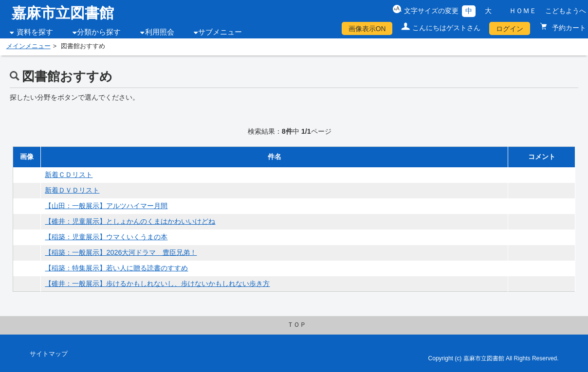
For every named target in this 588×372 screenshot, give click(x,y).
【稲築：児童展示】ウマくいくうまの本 (106, 237)
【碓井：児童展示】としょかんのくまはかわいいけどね (130, 221)
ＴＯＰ (297, 325)
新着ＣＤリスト (69, 175)
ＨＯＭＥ (523, 11)
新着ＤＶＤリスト (72, 190)
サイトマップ (49, 354)
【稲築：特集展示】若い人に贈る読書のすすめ (116, 268)
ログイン (510, 29)
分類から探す (99, 32)
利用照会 (160, 32)
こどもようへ (566, 11)
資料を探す (35, 32)
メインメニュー (28, 46)
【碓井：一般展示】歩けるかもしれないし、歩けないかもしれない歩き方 (157, 283)
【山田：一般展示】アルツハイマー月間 (106, 206)
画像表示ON (367, 29)
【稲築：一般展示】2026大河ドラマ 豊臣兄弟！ (121, 252)
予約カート (568, 28)
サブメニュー (220, 32)
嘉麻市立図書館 (63, 13)
